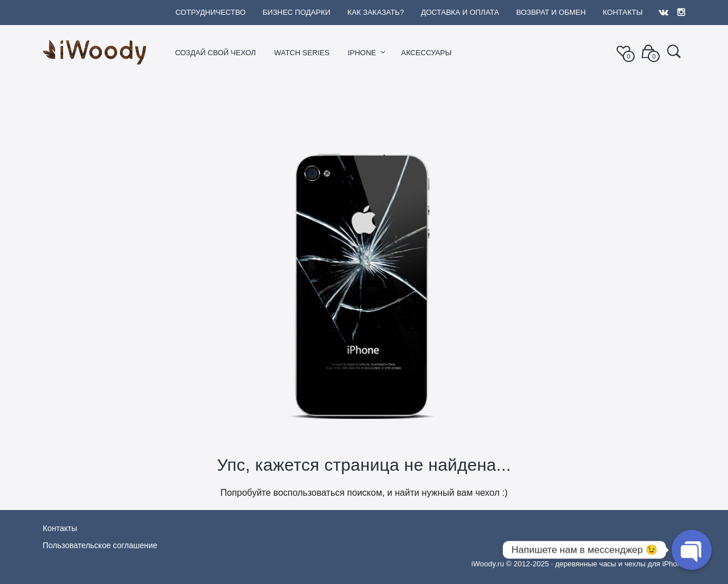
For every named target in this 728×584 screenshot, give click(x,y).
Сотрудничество (210, 12)
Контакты (623, 12)
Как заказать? (376, 12)
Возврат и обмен (551, 12)
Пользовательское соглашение (100, 545)
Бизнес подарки (297, 12)
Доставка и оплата (460, 12)
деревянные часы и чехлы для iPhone (620, 564)
